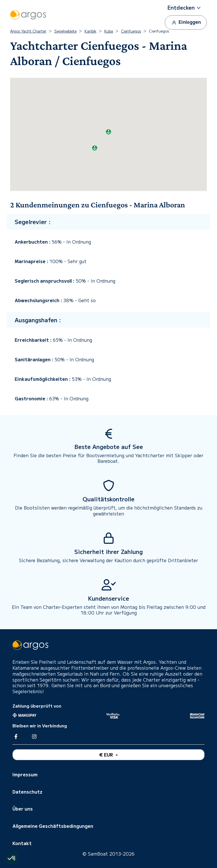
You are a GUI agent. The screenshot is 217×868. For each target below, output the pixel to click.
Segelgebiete (65, 31)
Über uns (23, 809)
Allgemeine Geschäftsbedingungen (53, 826)
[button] (186, 8)
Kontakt (22, 843)
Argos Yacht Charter (28, 31)
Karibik (90, 31)
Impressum (25, 774)
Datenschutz (27, 792)
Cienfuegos (131, 31)
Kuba (109, 31)
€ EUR (107, 755)
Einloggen (186, 22)
